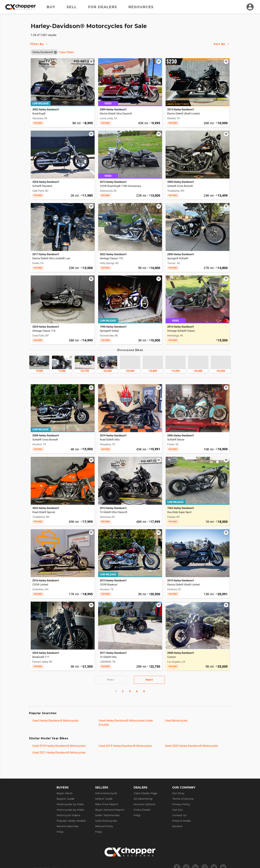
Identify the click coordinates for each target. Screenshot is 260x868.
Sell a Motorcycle (106, 793)
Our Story (178, 793)
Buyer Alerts (65, 793)
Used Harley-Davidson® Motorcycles (56, 721)
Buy (51, 7)
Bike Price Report (107, 804)
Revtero (177, 826)
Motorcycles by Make (70, 810)
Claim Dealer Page (145, 793)
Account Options (145, 804)
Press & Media (181, 821)
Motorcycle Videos (69, 815)
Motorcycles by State (70, 804)
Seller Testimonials (107, 815)
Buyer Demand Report (110, 810)
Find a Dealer (142, 810)
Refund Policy (104, 826)
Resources (141, 7)
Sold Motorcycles (106, 821)
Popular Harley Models (71, 821)
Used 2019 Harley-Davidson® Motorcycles (125, 746)
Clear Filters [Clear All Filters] (67, 52)
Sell (72, 7)
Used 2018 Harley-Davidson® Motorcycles (59, 746)
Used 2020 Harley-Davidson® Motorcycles (191, 746)
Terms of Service (183, 799)
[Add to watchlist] (91, 62)
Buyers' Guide (65, 799)
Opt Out (177, 810)
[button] (43, 52)
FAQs (60, 832)
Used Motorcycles (176, 721)
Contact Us (179, 815)
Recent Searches (68, 826)
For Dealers (102, 7)
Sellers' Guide (104, 799)
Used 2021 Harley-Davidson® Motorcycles (59, 753)
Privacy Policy (181, 804)
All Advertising (143, 799)
